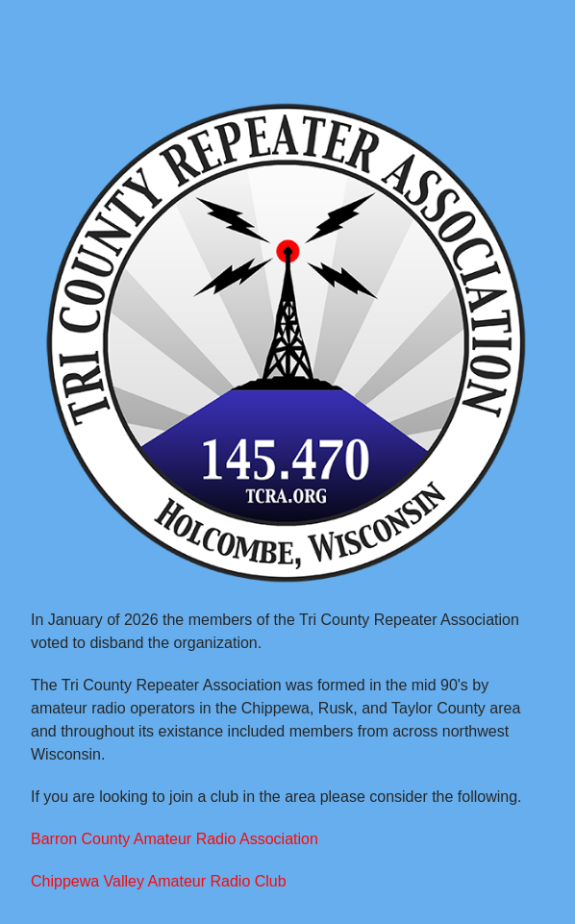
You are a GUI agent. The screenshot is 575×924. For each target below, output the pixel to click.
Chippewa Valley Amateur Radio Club (159, 881)
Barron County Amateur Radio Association (175, 839)
